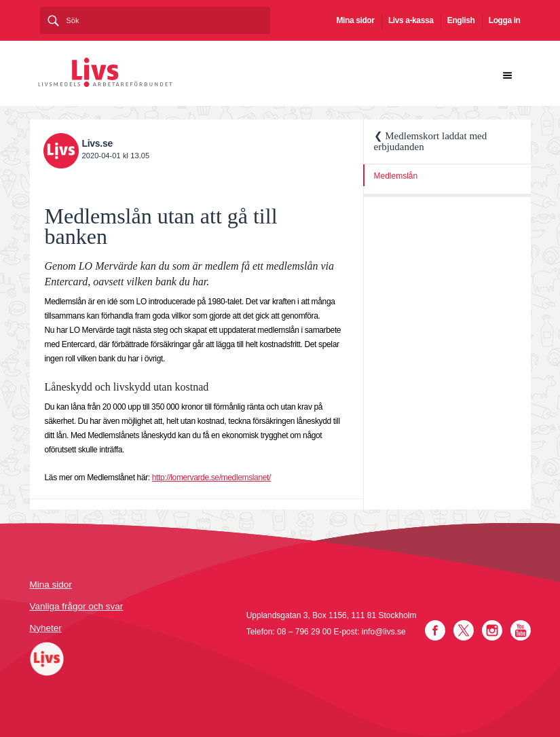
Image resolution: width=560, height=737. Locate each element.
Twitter (464, 630)
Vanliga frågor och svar (77, 606)
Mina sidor (356, 20)
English (461, 20)
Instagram (492, 630)
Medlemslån (396, 176)
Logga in (505, 20)
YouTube (521, 630)
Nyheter (46, 628)
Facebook (435, 630)
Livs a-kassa (411, 20)
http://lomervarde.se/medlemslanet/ (211, 478)
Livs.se (97, 143)
